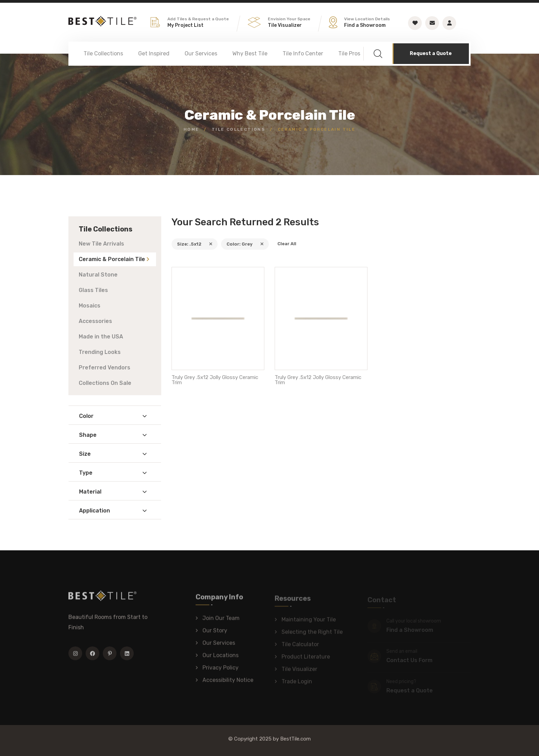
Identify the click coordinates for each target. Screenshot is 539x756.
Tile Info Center (303, 53)
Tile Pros (349, 53)
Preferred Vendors (104, 368)
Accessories (95, 321)
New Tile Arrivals (101, 244)
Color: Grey (245, 244)
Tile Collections (103, 53)
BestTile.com (295, 739)
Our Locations (221, 659)
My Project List (185, 25)
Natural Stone (98, 275)
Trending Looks (100, 352)
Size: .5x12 (195, 244)
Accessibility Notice (228, 684)
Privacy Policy (221, 671)
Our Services (201, 53)
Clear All (287, 244)
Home (191, 129)
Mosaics (90, 306)
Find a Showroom (365, 25)
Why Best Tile (250, 53)
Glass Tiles (93, 290)
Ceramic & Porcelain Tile (112, 259)
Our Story (215, 634)
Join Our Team (221, 622)
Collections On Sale (105, 383)
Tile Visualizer (285, 25)
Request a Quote (431, 53)
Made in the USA (101, 337)
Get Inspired (154, 53)
